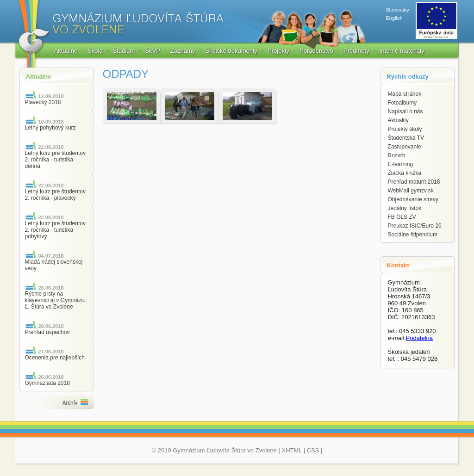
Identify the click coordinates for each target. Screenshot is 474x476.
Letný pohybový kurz (50, 128)
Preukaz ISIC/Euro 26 (415, 226)
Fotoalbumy (402, 103)
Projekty (278, 51)
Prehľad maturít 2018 (414, 182)
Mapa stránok (405, 94)
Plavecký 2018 (43, 102)
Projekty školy (405, 129)
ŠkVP (153, 51)
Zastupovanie (405, 147)
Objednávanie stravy (413, 199)
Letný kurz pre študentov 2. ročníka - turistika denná (55, 160)
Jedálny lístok (405, 208)
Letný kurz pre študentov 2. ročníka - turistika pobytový (55, 230)
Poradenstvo (316, 51)
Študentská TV (406, 138)
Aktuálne (66, 51)
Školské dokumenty (231, 51)
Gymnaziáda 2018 (47, 383)
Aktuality (398, 120)
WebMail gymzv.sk (411, 191)
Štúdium (124, 51)
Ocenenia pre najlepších (55, 358)
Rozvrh (397, 155)
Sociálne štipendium (413, 235)
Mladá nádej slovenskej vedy (54, 265)
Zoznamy (183, 51)
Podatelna (420, 338)
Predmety (356, 51)
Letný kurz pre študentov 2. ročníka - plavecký (55, 195)
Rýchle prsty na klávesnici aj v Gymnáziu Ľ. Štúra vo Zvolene (55, 300)
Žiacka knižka (405, 173)
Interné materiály (402, 51)
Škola (95, 51)
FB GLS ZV (402, 217)
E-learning (401, 164)
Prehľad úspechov (47, 332)
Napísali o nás (405, 111)
